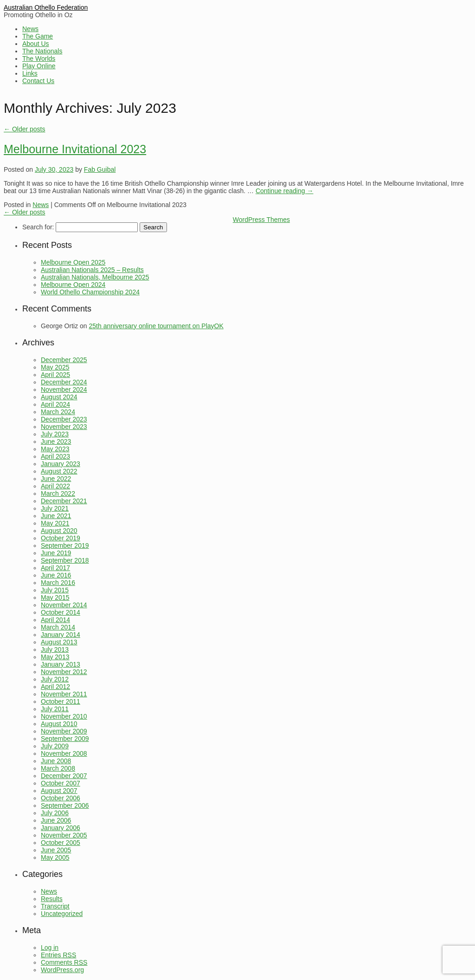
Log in (50, 948)
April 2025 (55, 375)
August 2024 (59, 397)
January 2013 (61, 664)
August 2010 (59, 724)
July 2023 (55, 434)
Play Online (39, 66)
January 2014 (61, 635)
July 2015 (55, 590)
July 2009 (55, 746)
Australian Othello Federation (46, 7)
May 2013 (55, 657)
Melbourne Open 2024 (73, 285)
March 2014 (58, 627)
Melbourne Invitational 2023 (75, 149)
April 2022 (55, 486)
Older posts (24, 129)
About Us (36, 44)
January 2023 (61, 464)
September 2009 (65, 739)
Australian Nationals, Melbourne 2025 (95, 277)
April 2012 (55, 687)
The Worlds (39, 58)
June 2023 (56, 441)
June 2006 (56, 820)
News (30, 29)
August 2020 (59, 531)
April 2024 (55, 404)
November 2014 (64, 605)
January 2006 (61, 828)
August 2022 (59, 471)
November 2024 (64, 389)
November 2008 (64, 753)
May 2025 (55, 367)
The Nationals (42, 51)
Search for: (38, 227)
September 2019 (65, 545)
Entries (58, 955)
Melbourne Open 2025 (73, 262)
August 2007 (59, 791)
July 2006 (55, 813)
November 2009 (64, 731)
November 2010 (64, 716)
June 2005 (56, 850)
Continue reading (285, 191)
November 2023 (64, 427)
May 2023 (55, 449)
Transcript (55, 906)
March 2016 (58, 583)
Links (30, 73)
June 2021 (56, 516)
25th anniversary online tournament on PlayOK (156, 326)
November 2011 (64, 694)
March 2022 (58, 493)
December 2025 (64, 360)
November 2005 (64, 835)
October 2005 (61, 843)
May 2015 (55, 597)
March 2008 (58, 768)
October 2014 (61, 612)
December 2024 (64, 382)
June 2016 (56, 575)
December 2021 (64, 501)
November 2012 (64, 672)
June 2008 (56, 761)
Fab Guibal (100, 169)
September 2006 (65, 805)
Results (52, 899)
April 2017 (55, 568)
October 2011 (61, 701)
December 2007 (64, 776)
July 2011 (55, 709)
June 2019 (56, 553)
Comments (64, 962)
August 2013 (59, 642)
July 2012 (55, 679)
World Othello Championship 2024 (90, 292)
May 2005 (55, 857)
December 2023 (64, 419)
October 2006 (61, 798)
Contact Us (38, 81)
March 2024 (58, 412)
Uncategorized (62, 914)
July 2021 (55, 508)
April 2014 (55, 620)
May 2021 (55, 523)
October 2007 (61, 783)
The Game (38, 36)
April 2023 (55, 456)
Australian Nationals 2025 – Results (92, 270)
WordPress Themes (261, 220)
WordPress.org (62, 970)
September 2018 (65, 560)
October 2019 (61, 538)
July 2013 (55, 649)
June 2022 (56, 479)
